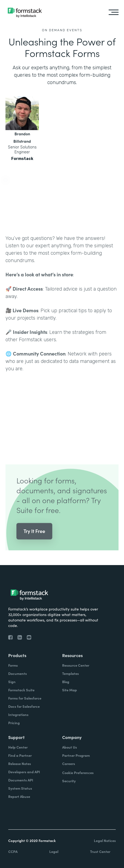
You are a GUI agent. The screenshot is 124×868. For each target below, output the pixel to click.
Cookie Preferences (78, 773)
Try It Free (34, 541)
